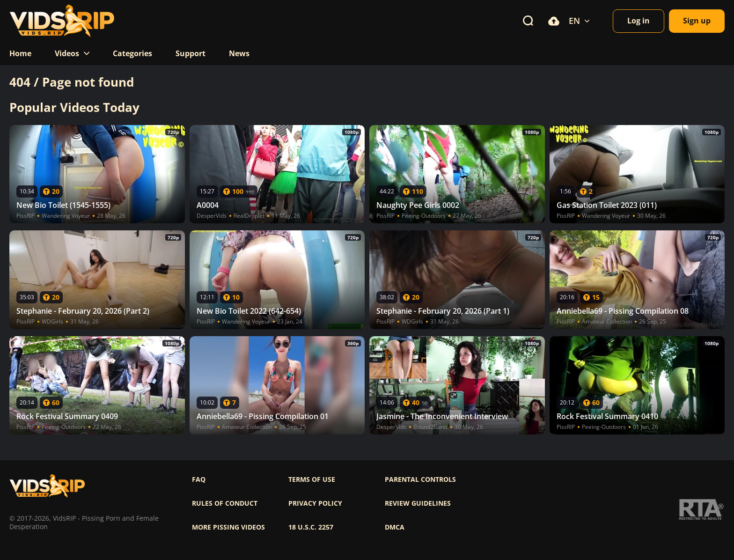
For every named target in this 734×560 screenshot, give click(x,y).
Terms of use (312, 479)
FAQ (199, 479)
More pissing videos (228, 527)
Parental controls (420, 479)
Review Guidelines (418, 503)
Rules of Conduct (225, 503)
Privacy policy (315, 503)
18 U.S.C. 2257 (311, 527)
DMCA (395, 527)
